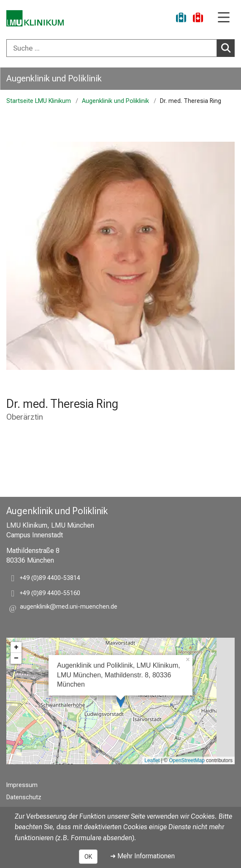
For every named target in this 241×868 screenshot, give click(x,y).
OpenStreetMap (187, 760)
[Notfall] (198, 19)
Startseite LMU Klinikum (39, 101)
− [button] (16, 658)
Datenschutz (24, 797)
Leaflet (152, 760)
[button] (69, 608)
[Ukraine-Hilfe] (181, 19)
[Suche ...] (112, 48)
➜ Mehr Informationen (142, 856)
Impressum (22, 785)
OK (88, 857)
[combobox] (120, 48)
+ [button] (16, 647)
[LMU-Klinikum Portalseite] (36, 19)
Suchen (227, 48)
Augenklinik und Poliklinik (54, 78)
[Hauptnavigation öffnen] (224, 18)
